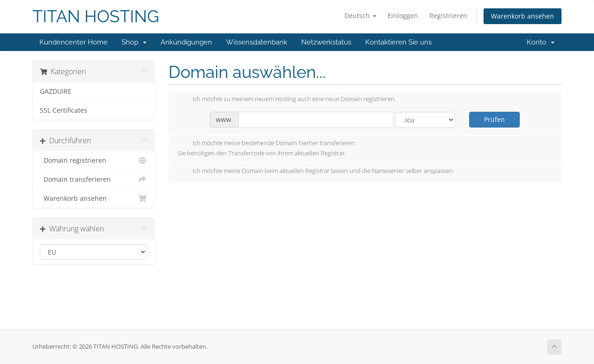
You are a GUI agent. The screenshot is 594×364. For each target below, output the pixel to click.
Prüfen (494, 119)
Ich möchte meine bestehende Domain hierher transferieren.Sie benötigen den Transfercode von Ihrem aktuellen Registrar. (267, 148)
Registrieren (448, 16)
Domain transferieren (94, 179)
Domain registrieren (94, 160)
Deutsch (360, 16)
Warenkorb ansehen (523, 16)
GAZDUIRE (56, 91)
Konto (541, 42)
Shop (134, 42)
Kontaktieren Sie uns (398, 42)
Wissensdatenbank (257, 42)
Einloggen (403, 16)
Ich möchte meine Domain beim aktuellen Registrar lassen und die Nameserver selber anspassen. (316, 172)
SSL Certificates (64, 110)
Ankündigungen (186, 42)
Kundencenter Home (74, 42)
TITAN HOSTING (96, 16)
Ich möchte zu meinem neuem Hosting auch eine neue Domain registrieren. (287, 100)
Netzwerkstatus (326, 42)
